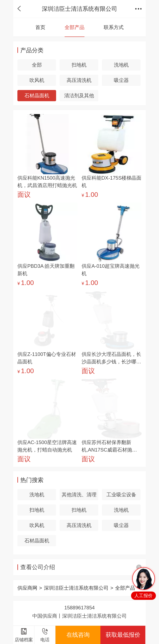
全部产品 (75, 27)
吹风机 (37, 80)
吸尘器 (121, 80)
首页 (40, 27)
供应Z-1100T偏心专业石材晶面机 (47, 358)
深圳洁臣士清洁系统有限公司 (76, 588)
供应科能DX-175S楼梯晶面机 (111, 182)
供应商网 (27, 588)
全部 (37, 65)
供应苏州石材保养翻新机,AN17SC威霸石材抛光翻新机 (109, 447)
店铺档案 (24, 635)
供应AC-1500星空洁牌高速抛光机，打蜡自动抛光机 (47, 446)
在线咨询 (78, 635)
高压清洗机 (79, 80)
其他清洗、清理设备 (79, 496)
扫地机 (79, 65)
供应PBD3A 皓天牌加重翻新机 (46, 270)
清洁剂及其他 (79, 96)
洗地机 (121, 65)
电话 (45, 635)
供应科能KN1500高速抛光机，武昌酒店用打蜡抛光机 (47, 182)
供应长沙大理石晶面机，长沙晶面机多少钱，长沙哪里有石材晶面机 (111, 358)
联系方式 (114, 27)
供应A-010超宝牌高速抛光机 (111, 270)
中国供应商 (45, 616)
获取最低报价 (123, 635)
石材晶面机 (37, 96)
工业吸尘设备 (121, 495)
